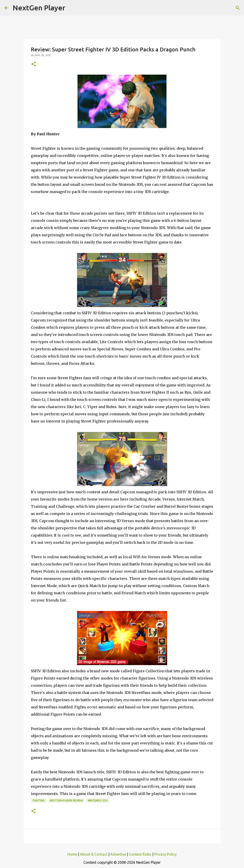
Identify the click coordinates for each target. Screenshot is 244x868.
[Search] (238, 8)
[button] (34, 64)
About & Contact (94, 854)
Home (72, 854)
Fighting (39, 800)
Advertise (118, 854)
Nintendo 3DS (98, 800)
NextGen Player (39, 8)
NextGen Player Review (66, 800)
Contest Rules (140, 854)
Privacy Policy (165, 854)
